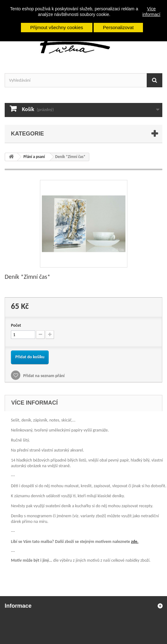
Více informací (151, 12)
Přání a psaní (34, 157)
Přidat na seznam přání (43, 376)
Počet (16, 325)
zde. (135, 542)
